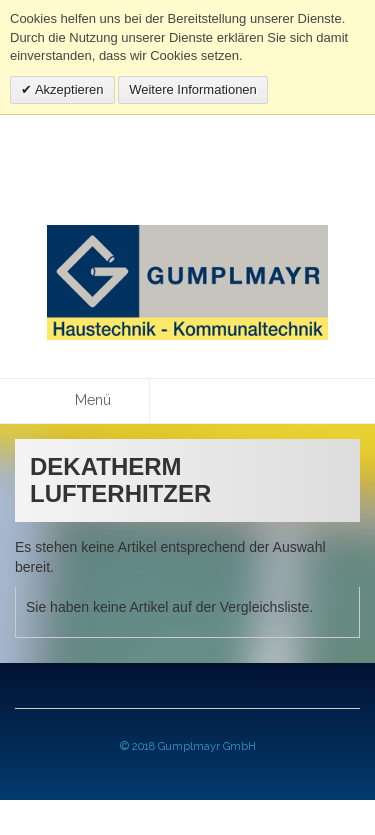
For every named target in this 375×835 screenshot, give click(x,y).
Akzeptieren (68, 89)
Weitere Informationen (193, 89)
